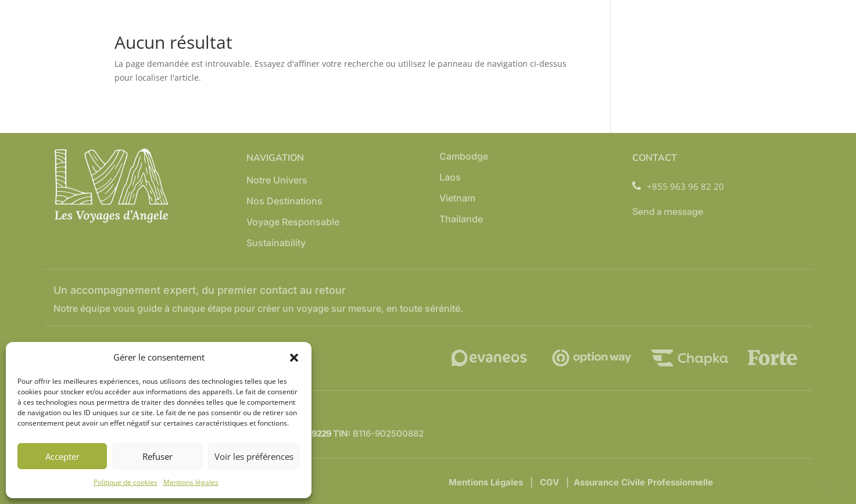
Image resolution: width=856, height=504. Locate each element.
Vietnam (457, 199)
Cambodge (464, 157)
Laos (450, 178)
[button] (294, 358)
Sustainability (276, 244)
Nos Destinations (284, 202)
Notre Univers (277, 181)
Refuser (157, 456)
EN (823, 487)
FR (840, 487)
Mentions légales (191, 482)
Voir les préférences (254, 456)
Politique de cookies (126, 482)
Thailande (461, 220)
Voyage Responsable (293, 223)
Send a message (668, 211)
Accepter (62, 456)
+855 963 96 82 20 (678, 187)
